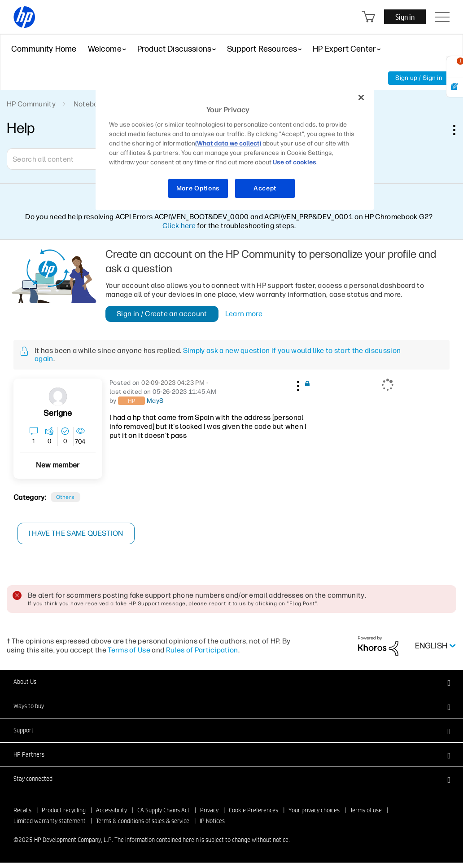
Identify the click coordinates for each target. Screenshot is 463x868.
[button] (297, 384)
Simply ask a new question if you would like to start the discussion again (218, 355)
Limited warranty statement (50, 821)
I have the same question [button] (76, 533)
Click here (179, 226)
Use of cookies (295, 162)
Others (66, 497)
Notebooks (92, 104)
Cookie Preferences (253, 810)
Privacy (209, 810)
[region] (234, 148)
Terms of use (366, 810)
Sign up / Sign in (419, 78)
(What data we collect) (228, 143)
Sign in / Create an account (162, 314)
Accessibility (111, 810)
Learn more (244, 314)
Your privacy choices (314, 810)
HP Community (31, 104)
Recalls (22, 810)
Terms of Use (129, 650)
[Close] (361, 97)
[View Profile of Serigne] (58, 413)
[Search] (72, 159)
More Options (198, 188)
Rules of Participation (202, 650)
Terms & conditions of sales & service (143, 821)
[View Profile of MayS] (155, 401)
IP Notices (212, 821)
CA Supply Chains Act (164, 810)
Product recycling (64, 810)
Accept (265, 188)
